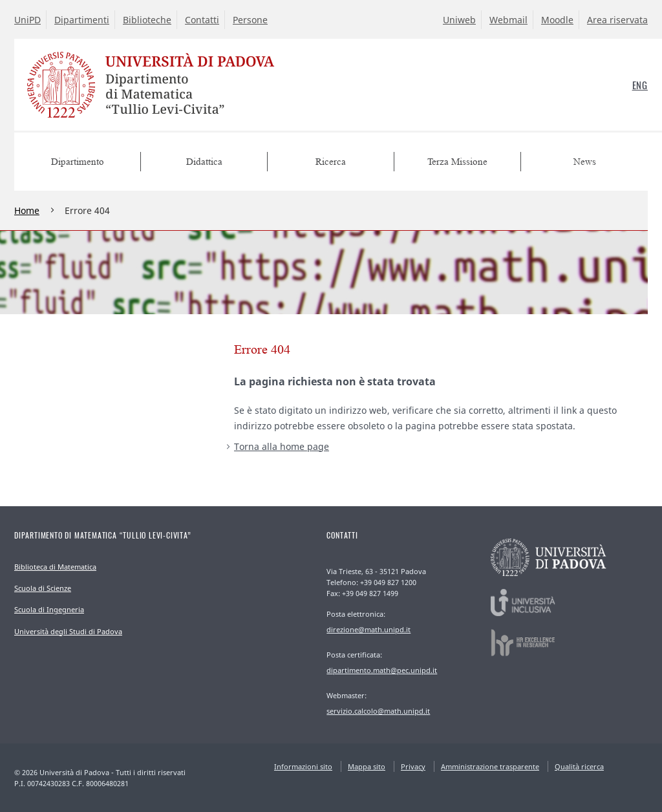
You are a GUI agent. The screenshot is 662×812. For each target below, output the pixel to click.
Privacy (413, 766)
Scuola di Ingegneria (49, 609)
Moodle (557, 20)
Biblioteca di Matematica (55, 567)
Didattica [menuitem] (204, 162)
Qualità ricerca (579, 766)
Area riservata (617, 20)
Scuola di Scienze (43, 588)
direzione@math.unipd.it (368, 629)
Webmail (508, 20)
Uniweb (459, 20)
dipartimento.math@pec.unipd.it (382, 670)
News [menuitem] (585, 162)
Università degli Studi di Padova (68, 631)
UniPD (27, 20)
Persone (250, 20)
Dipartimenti (82, 20)
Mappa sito (367, 766)
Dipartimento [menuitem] (78, 162)
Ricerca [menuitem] (331, 162)
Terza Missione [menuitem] (457, 162)
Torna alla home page (282, 446)
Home (27, 210)
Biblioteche (147, 20)
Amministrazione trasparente (490, 766)
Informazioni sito (303, 766)
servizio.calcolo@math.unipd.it (378, 711)
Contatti (202, 20)
